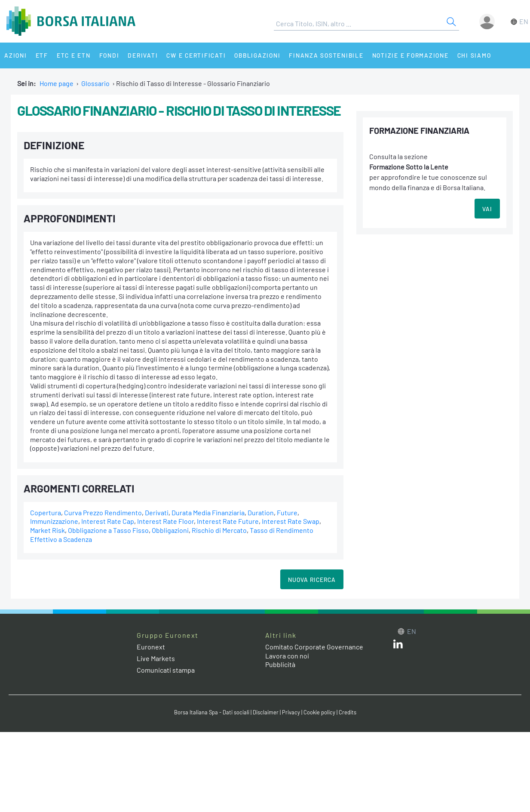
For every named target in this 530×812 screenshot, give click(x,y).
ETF (42, 55)
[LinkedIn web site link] (398, 646)
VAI (487, 209)
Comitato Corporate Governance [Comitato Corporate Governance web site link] (314, 647)
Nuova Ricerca (312, 580)
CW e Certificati (196, 55)
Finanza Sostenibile (326, 55)
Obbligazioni (257, 55)
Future (287, 512)
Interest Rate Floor (165, 521)
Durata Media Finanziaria (208, 512)
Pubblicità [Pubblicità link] (280, 664)
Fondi (109, 55)
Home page (57, 83)
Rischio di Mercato (219, 530)
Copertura (46, 512)
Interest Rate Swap (291, 521)
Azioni (16, 55)
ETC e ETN (74, 55)
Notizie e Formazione (411, 55)
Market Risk (47, 530)
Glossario (95, 83)
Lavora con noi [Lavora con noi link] (287, 656)
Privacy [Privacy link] (291, 712)
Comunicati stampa (166, 670)
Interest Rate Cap (108, 521)
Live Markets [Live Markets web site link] (156, 658)
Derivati (143, 55)
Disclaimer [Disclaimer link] (266, 712)
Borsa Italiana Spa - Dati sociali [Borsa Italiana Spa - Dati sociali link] (212, 712)
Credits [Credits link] (348, 712)
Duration (261, 512)
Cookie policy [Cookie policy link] (319, 712)
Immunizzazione (54, 521)
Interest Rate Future (228, 521)
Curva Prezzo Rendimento (103, 512)
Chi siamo (474, 55)
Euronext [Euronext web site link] (151, 647)
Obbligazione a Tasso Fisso (108, 530)
